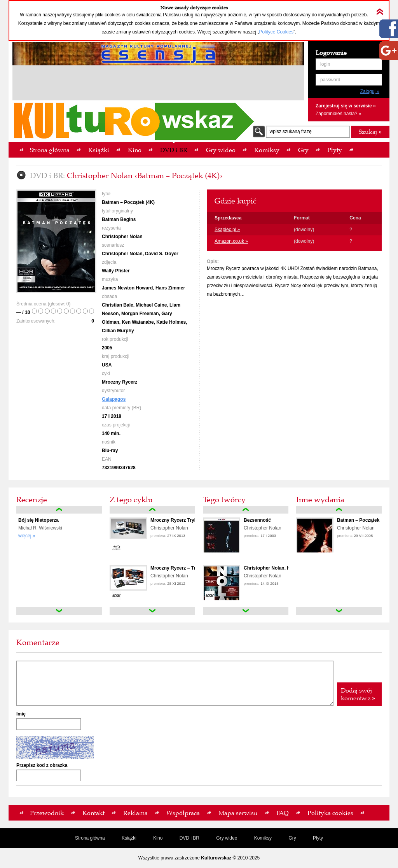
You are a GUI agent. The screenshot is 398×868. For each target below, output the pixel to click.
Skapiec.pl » (227, 230)
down (59, 611)
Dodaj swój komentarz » (358, 694)
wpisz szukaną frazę (291, 132)
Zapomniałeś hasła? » (338, 114)
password (330, 80)
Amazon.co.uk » (231, 241)
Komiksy (263, 838)
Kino (158, 838)
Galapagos (114, 399)
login (325, 64)
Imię (21, 714)
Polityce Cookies (276, 32)
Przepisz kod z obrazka (42, 765)
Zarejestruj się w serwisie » (346, 106)
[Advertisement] (158, 84)
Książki (129, 838)
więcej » (27, 536)
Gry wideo (227, 838)
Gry (292, 838)
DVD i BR (189, 838)
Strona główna (90, 838)
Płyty (318, 838)
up (59, 510)
